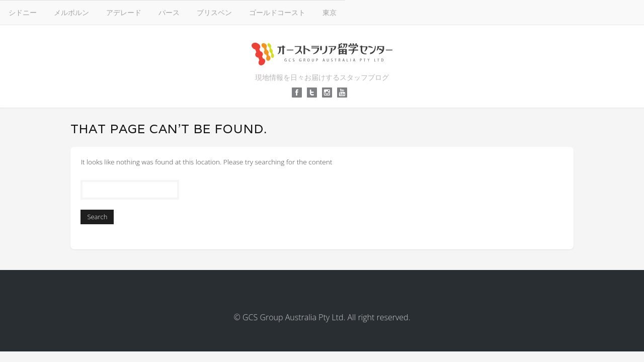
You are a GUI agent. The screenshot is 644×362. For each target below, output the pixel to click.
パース (318, 12)
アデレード (273, 12)
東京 (479, 12)
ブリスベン (364, 12)
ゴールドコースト (427, 12)
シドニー (172, 12)
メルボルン (221, 12)
